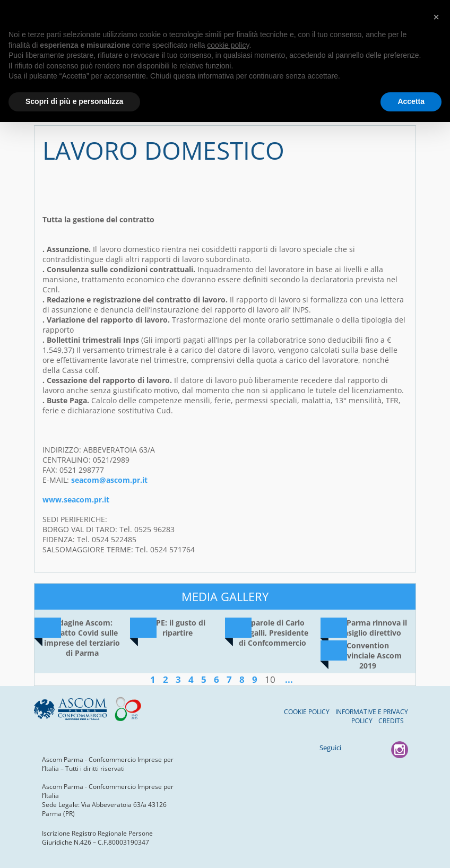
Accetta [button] (411, 101)
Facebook (355, 750)
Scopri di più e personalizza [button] (74, 101)
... (289, 679)
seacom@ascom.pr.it (109, 480)
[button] (436, 17)
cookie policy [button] (228, 45)
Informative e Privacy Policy (372, 716)
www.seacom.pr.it (76, 500)
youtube (377, 750)
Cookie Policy (307, 712)
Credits (391, 721)
